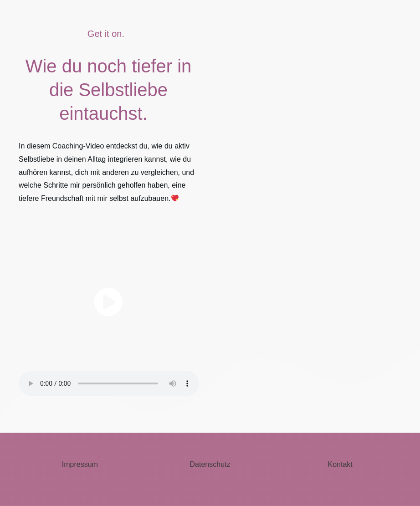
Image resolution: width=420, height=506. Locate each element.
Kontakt (340, 464)
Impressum (80, 464)
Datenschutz (210, 464)
